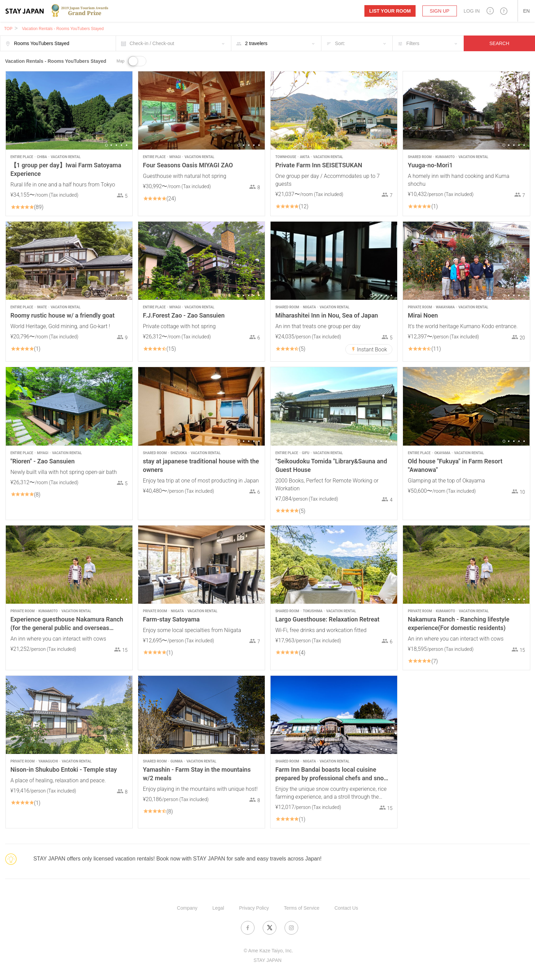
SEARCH (499, 43)
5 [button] (127, 145)
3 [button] (116, 145)
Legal (218, 908)
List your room (390, 11)
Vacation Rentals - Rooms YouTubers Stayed (63, 29)
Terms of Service (302, 908)
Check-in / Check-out (152, 43)
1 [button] (106, 145)
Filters (413, 43)
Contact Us (346, 908)
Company (187, 908)
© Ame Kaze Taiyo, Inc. (268, 951)
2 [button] (111, 145)
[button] (490, 11)
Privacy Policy (254, 908)
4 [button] (121, 145)
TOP (8, 29)
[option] (69, 110)
